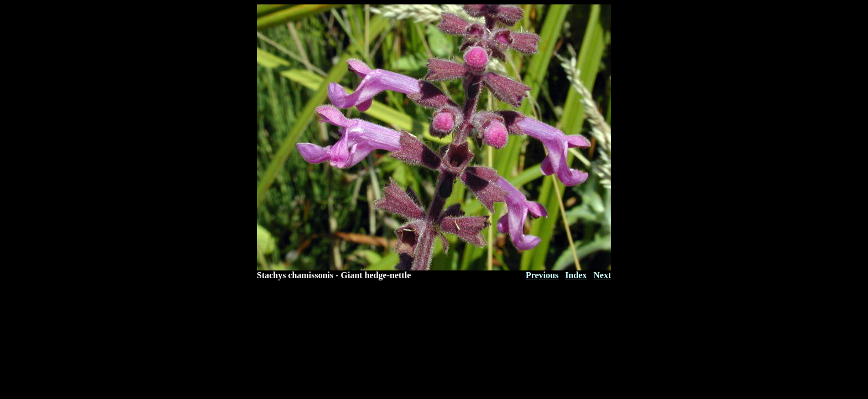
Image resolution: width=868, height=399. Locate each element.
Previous (542, 275)
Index (576, 275)
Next (602, 275)
